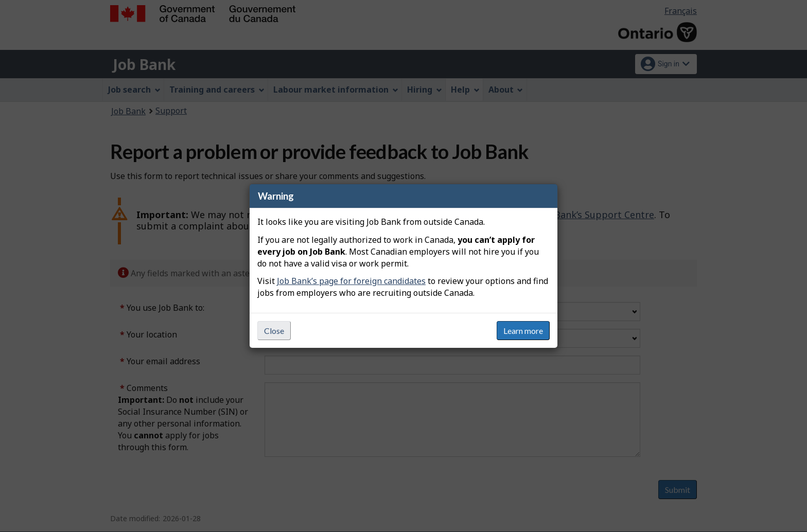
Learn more (523, 331)
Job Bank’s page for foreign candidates (351, 281)
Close (274, 331)
